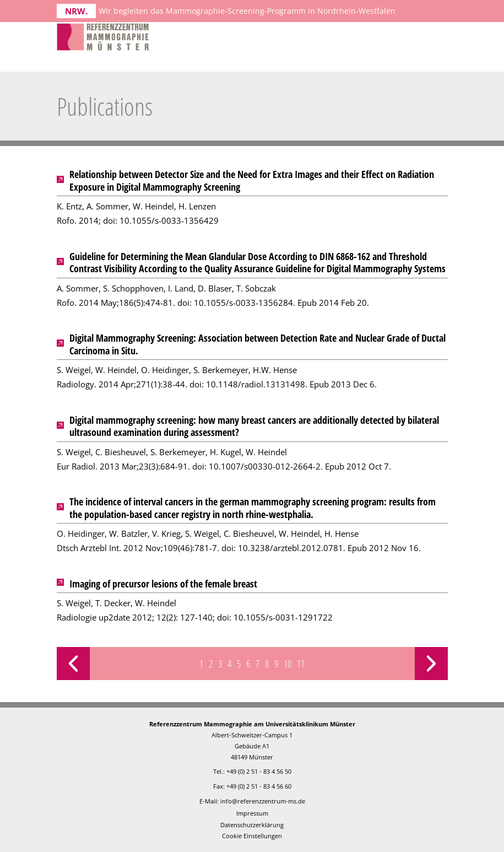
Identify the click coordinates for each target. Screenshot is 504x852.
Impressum (252, 813)
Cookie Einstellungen (252, 836)
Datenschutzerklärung (252, 825)
